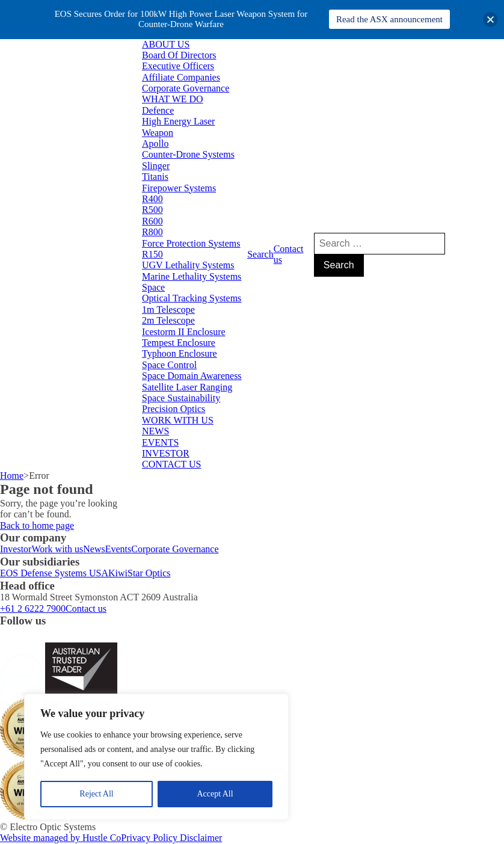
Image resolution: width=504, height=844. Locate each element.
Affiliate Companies (181, 77)
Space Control (169, 365)
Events (118, 549)
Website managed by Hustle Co (60, 838)
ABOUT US (166, 44)
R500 (152, 210)
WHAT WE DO (173, 99)
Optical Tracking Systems (192, 298)
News (94, 549)
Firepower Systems (179, 188)
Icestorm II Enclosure (184, 332)
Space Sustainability (181, 398)
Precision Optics (174, 409)
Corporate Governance (186, 88)
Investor (16, 549)
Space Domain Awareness (192, 376)
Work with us (57, 549)
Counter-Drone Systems (188, 154)
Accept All (215, 794)
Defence (158, 110)
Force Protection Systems (191, 243)
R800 (152, 232)
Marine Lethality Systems (192, 276)
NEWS (155, 431)
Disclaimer (201, 838)
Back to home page (37, 525)
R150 (152, 254)
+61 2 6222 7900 (33, 608)
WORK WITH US (178, 420)
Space (153, 287)
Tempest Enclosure (179, 343)
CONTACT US (171, 464)
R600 (152, 221)
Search (260, 254)
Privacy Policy (150, 838)
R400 (152, 199)
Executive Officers (178, 66)
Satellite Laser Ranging (187, 387)
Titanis (155, 177)
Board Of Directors (179, 55)
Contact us (289, 254)
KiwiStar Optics (140, 573)
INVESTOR (166, 453)
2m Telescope (168, 320)
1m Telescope (168, 310)
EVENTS (160, 442)
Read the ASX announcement (389, 19)
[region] (156, 757)
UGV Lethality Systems (188, 265)
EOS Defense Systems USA (54, 573)
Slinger (156, 166)
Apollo (155, 143)
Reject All (96, 794)
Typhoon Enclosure (180, 353)
